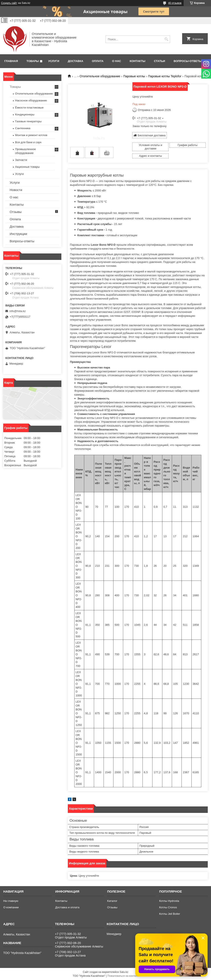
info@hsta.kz (18, 311)
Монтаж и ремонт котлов (31, 135)
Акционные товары (27, 167)
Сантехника (23, 128)
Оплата (98, 61)
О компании (11, 907)
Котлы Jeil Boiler (170, 914)
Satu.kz (124, 972)
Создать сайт (9, 3)
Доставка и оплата (67, 907)
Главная (11, 61)
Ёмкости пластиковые (29, 108)
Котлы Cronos (168, 907)
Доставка (76, 61)
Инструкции (18, 234)
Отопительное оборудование (100, 76)
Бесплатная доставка (151, 135)
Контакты (137, 61)
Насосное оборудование (31, 100)
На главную (11, 901)
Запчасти (21, 160)
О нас (117, 61)
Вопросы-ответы (188, 61)
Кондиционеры (25, 114)
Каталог (112, 901)
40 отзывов (175, 3)
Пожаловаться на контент (123, 976)
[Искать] (166, 39)
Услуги (54, 61)
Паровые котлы (134, 76)
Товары (33, 61)
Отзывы (16, 212)
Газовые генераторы (28, 121)
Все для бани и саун (28, 142)
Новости (16, 190)
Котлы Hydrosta (169, 901)
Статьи (160, 61)
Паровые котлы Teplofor (165, 76)
